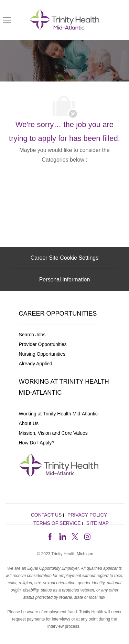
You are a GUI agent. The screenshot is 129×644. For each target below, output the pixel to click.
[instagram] (87, 536)
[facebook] (50, 536)
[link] (66, 20)
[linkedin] (62, 536)
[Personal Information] (65, 280)
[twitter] (75, 536)
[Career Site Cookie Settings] (64, 258)
